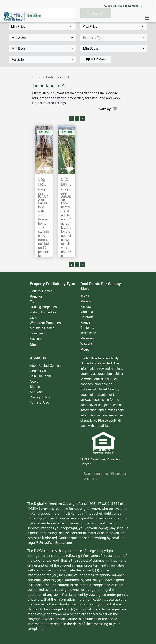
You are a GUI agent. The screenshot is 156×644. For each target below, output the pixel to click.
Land (34, 318)
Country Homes (41, 291)
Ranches (36, 296)
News (34, 381)
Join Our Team (40, 376)
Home (37, 77)
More (34, 345)
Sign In (35, 387)
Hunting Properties (43, 307)
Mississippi (88, 338)
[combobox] (42, 38)
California (87, 328)
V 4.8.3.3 (90, 479)
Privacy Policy (40, 397)
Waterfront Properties (45, 323)
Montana (87, 312)
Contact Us (38, 371)
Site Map (36, 392)
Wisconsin (88, 344)
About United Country (45, 366)
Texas (85, 296)
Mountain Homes (42, 328)
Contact (132, 6)
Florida (85, 322)
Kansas (86, 307)
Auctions (36, 339)
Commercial (38, 333)
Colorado (87, 317)
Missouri (87, 301)
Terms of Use (39, 403)
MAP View (96, 59)
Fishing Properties (43, 312)
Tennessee (88, 333)
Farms (34, 302)
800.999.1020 (96, 474)
